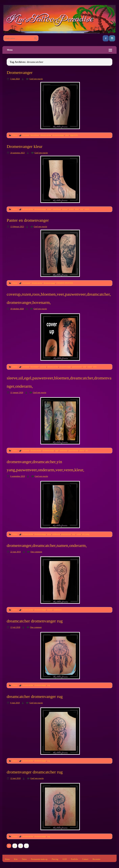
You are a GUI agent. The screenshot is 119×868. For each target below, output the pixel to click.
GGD (65, 859)
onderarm (64, 450)
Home (7, 859)
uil (87, 450)
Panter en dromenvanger (28, 220)
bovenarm (27, 283)
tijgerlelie (74, 135)
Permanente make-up (39, 859)
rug (49, 685)
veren (87, 209)
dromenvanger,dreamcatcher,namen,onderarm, (47, 545)
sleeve (82, 450)
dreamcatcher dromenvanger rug (35, 621)
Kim (16, 859)
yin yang (86, 534)
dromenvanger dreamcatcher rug (35, 772)
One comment (36, 552)
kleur (49, 534)
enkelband (57, 209)
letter (77, 209)
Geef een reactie (36, 79)
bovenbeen (35, 135)
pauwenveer (77, 367)
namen (50, 610)
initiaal (65, 209)
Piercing (55, 859)
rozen (90, 367)
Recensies (97, 859)
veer (82, 209)
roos (85, 367)
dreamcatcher (46, 135)
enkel (49, 209)
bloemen (26, 135)
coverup (43, 367)
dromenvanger (58, 135)
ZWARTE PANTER (65, 283)
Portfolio (75, 859)
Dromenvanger (20, 73)
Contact (85, 859)
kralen (71, 209)
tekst (67, 135)
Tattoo (15, 135)
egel (57, 450)
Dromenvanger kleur (25, 146)
